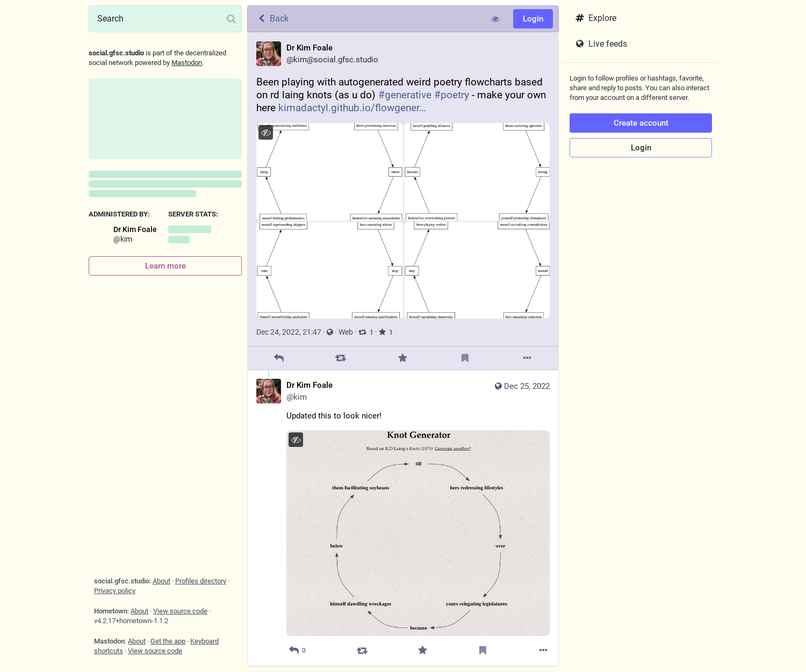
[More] (527, 358)
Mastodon (187, 63)
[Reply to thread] (297, 651)
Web (346, 332)
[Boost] (341, 358)
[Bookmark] (465, 358)
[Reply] (279, 358)
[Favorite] (403, 358)
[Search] (165, 19)
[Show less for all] (495, 19)
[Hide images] (266, 132)
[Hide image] (296, 440)
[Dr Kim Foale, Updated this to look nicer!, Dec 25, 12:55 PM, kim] (403, 518)
